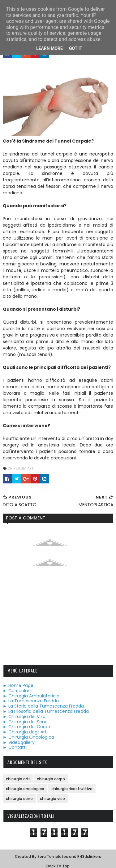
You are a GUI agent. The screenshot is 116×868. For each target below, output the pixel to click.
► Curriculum (17, 685)
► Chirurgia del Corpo (26, 721)
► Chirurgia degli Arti (25, 726)
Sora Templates (53, 851)
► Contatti (14, 741)
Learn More (49, 48)
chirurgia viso (52, 793)
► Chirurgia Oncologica (28, 731)
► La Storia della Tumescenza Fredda (43, 700)
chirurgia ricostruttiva (72, 783)
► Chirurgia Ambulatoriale (31, 690)
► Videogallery (18, 736)
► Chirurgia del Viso (24, 711)
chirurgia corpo (51, 773)
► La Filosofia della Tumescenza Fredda (45, 705)
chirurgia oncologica (25, 783)
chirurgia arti (21, 462)
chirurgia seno (19, 793)
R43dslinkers (89, 851)
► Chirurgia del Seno (25, 716)
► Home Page (18, 680)
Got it (76, 48)
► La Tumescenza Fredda (30, 695)
